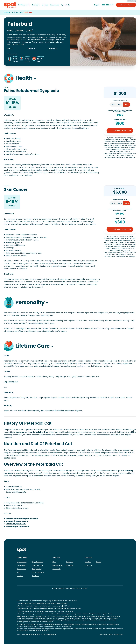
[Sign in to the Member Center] (97, 5)
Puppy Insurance (38, 562)
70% (113, 105)
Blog (54, 562)
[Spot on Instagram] (101, 550)
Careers (99, 562)
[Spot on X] (115, 550)
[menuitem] (24, 5)
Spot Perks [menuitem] (66, 5)
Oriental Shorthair (40, 432)
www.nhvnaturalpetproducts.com (22, 519)
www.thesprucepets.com (18, 526)
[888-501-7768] (108, 5)
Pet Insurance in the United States (76, 588)
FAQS (18, 572)
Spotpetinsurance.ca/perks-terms (101, 614)
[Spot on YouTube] (122, 550)
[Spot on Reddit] (119, 550)
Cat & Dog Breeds (38, 572)
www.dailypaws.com (16, 524)
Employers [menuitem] (55, 5)
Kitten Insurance (37, 565)
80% (120, 105)
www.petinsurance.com (17, 521)
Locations (20, 576)
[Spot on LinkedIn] (108, 550)
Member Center (58, 565)
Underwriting (131, 1)
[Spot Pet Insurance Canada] (21, 550)
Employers (70, 562)
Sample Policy (37, 569)
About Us (88, 562)
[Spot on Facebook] (105, 550)
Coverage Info (21, 569)
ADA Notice (70, 565)
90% (127, 105)
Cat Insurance (21, 565)
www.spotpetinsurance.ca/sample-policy (53, 624)
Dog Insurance (22, 562)
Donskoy (20, 432)
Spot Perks (35, 576)
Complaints (56, 569)
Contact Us (89, 565)
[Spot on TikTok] (112, 550)
